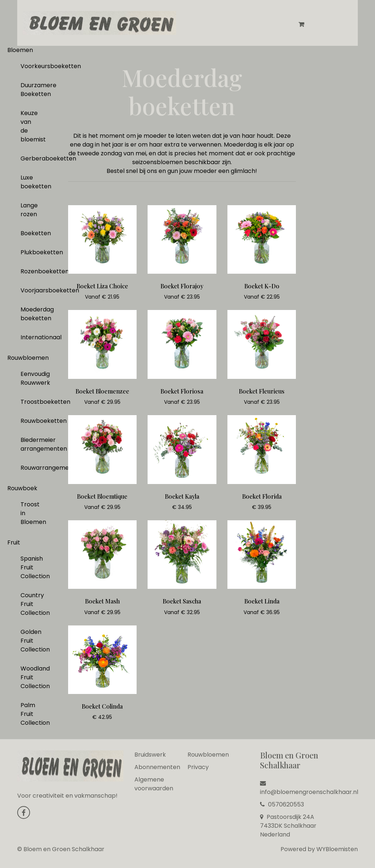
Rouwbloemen (28, 358)
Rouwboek (22, 488)
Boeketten (29, 233)
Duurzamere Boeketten (29, 90)
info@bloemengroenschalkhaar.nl (309, 788)
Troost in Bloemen (29, 513)
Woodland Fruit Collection (29, 677)
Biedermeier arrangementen (29, 444)
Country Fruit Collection (29, 604)
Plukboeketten (29, 252)
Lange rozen (29, 210)
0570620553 (282, 804)
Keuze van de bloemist (29, 126)
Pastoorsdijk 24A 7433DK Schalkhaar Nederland (288, 826)
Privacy (198, 767)
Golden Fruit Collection (29, 641)
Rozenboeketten (29, 271)
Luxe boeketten (29, 182)
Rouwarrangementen (29, 468)
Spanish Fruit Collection (29, 567)
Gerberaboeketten (29, 158)
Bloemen (20, 50)
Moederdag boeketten (29, 314)
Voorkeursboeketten (29, 66)
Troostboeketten (29, 402)
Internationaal (29, 337)
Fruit (14, 542)
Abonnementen (157, 767)
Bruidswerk (150, 755)
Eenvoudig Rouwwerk (29, 378)
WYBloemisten (337, 849)
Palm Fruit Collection (29, 714)
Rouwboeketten (29, 421)
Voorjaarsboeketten (29, 290)
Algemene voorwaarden (154, 784)
